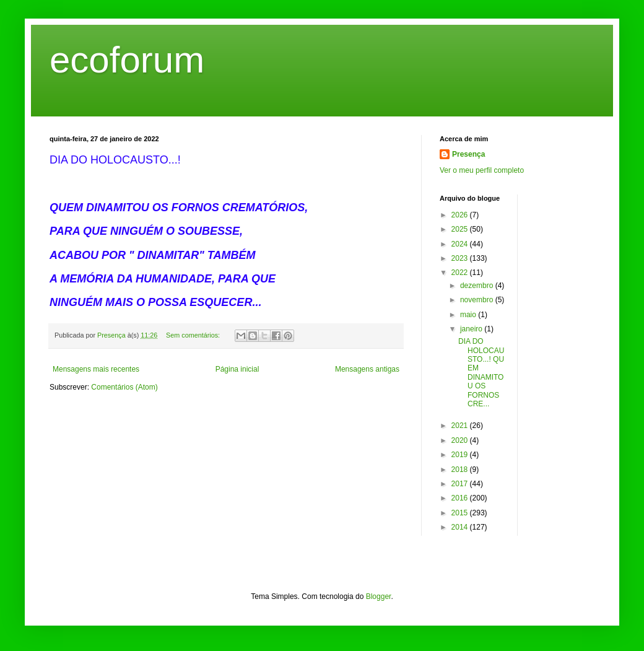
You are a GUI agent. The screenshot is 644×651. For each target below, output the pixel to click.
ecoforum (127, 60)
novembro (478, 300)
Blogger (379, 596)
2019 (461, 455)
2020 (461, 440)
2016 (461, 498)
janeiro (472, 329)
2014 (461, 527)
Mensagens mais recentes (96, 369)
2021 (461, 426)
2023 (461, 258)
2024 (461, 244)
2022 (461, 273)
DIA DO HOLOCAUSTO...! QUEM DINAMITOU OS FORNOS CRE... (481, 373)
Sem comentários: (194, 335)
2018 (461, 470)
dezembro (478, 286)
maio (469, 315)
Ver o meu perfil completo (482, 170)
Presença (468, 154)
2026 (461, 215)
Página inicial (237, 369)
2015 (461, 513)
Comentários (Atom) (124, 387)
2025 (461, 229)
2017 (461, 484)
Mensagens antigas (367, 369)
